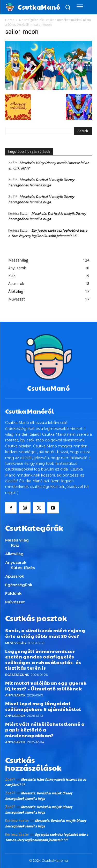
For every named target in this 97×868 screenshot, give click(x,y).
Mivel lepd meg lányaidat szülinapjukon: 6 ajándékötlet (43, 706)
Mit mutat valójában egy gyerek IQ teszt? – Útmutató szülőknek (46, 686)
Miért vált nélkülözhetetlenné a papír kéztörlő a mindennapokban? (45, 729)
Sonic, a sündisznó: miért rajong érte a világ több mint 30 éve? (45, 633)
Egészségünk (17, 675)
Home (10, 20)
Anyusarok (15, 695)
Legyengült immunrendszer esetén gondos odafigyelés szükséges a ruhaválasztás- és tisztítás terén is (43, 660)
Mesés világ (16, 643)
